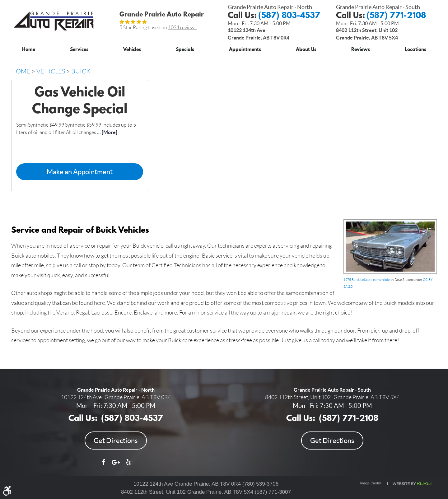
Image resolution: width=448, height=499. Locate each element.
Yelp (128, 465)
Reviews (361, 50)
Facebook (103, 465)
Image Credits (371, 483)
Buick (81, 71)
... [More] (107, 132)
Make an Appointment (80, 172)
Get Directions (116, 441)
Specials (185, 50)
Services (79, 50)
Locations (415, 50)
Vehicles (132, 50)
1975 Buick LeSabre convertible (367, 280)
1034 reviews (182, 28)
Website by (412, 484)
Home (29, 50)
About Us (306, 50)
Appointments (245, 50)
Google (116, 465)
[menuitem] (29, 49)
